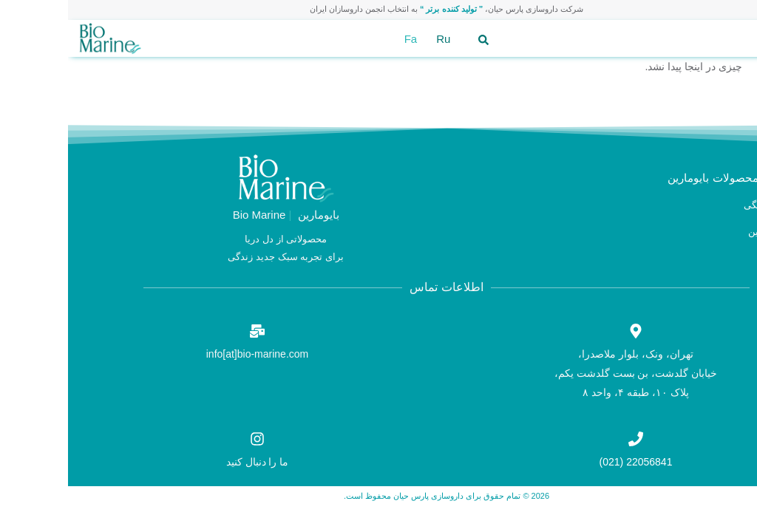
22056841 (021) (568, 462)
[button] (730, 39)
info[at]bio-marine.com (190, 354)
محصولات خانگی (709, 205)
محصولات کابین (711, 232)
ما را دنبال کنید (190, 462)
